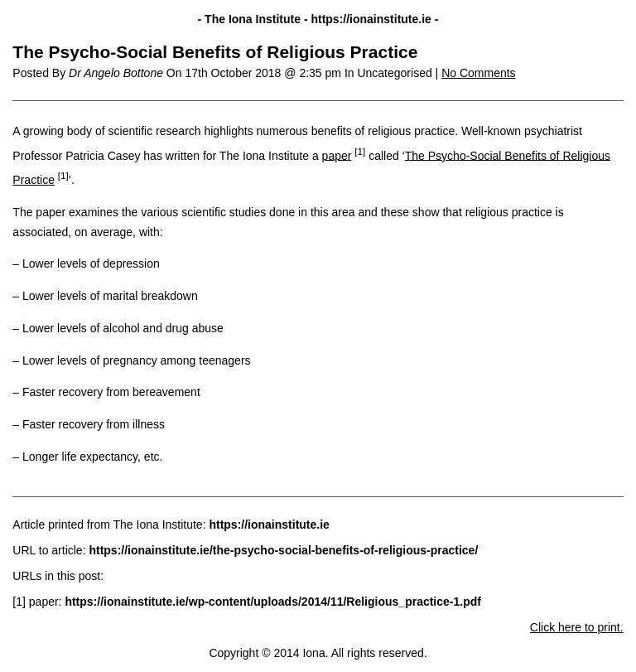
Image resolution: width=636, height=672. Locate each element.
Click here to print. (577, 627)
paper (337, 155)
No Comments (478, 73)
